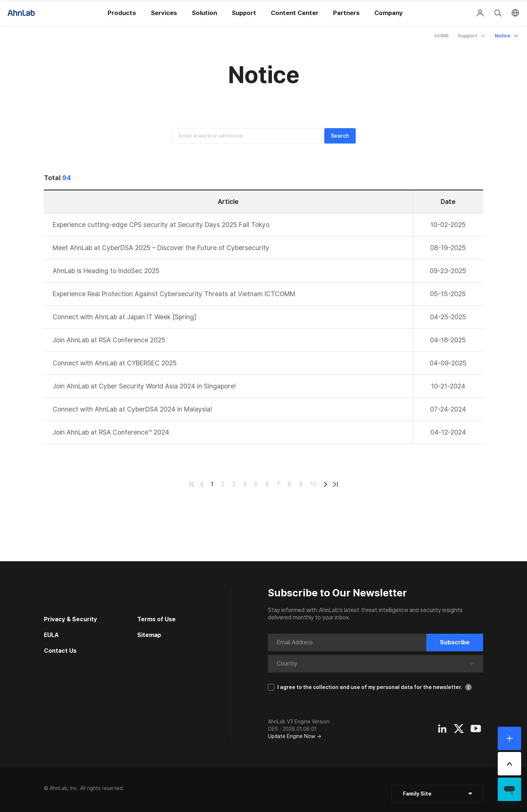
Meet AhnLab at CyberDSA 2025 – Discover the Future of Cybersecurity (161, 248)
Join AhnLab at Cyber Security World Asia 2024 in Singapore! (144, 386)
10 (313, 484)
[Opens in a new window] (442, 729)
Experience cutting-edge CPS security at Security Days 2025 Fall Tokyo (161, 225)
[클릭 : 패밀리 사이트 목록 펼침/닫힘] (437, 794)
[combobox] (298, 664)
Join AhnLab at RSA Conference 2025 (109, 340)
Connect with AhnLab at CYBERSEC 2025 (115, 363)
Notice (502, 36)
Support (468, 36)
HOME (442, 36)
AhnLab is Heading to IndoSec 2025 (106, 271)
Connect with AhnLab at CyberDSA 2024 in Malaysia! (132, 409)
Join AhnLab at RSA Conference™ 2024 (111, 432)
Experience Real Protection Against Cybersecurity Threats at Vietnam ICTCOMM (174, 294)
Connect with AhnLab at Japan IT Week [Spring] (124, 317)
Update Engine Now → (295, 736)
